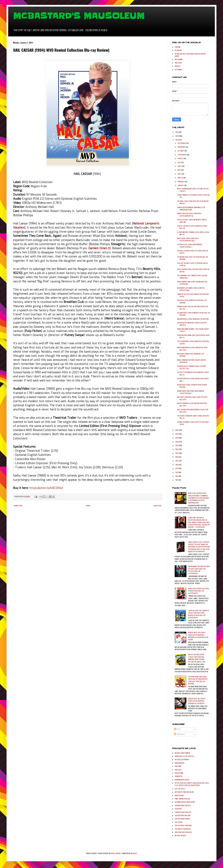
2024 (177, 140)
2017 (177, 453)
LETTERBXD (178, 70)
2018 (177, 449)
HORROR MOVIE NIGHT (182, 780)
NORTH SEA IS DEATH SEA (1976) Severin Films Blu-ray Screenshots (199, 591)
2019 (177, 445)
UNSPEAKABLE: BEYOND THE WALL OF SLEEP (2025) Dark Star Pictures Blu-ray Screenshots (199, 570)
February (181, 182)
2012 (177, 472)
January (181, 185)
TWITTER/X (178, 63)
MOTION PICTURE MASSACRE (184, 792)
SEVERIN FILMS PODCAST (183, 805)
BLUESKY (177, 66)
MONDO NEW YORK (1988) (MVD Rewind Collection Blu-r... (191, 392)
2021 (177, 438)
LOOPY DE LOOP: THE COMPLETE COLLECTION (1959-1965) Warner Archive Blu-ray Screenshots (199, 614)
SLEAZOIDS (178, 809)
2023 (177, 430)
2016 (177, 457)
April (179, 174)
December (182, 143)
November (182, 147)
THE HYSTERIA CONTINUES (183, 826)
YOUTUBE (178, 47)
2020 (177, 442)
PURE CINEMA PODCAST (182, 799)
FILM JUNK (178, 766)
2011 (177, 476)
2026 (177, 132)
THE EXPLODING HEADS (182, 819)
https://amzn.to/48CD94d (46, 488)
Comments (179, 734)
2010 (177, 480)
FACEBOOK (178, 50)
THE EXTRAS (179, 822)
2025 (177, 136)
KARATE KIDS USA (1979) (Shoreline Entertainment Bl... (189, 215)
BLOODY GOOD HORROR (182, 753)
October (181, 151)
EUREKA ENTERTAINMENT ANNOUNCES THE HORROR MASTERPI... (191, 209)
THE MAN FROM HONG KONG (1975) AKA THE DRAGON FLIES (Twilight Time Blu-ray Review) (198, 680)
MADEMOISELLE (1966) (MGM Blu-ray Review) (193, 319)
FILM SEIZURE (179, 773)
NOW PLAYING (179, 795)
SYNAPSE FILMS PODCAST (183, 812)
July (179, 162)
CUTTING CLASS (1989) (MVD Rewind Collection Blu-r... (190, 246)
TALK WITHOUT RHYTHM (182, 815)
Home (88, 506)
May (179, 170)
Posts (177, 729)
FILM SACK (178, 770)
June (180, 166)
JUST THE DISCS (180, 789)
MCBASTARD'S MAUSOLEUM (79, 16)
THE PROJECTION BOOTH (183, 829)
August (180, 159)
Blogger (134, 853)
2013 (177, 468)
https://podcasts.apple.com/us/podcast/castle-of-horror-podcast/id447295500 (192, 784)
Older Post (157, 506)
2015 (177, 461)
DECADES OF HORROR (182, 760)
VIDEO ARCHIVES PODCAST (183, 832)
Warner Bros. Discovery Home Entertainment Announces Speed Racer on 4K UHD (198, 636)
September (182, 155)
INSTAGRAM (179, 59)
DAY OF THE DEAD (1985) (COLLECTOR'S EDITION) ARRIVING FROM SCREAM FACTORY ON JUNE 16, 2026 (197, 658)
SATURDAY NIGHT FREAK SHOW (185, 802)
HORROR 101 (178, 776)
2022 (177, 434)
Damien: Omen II (99, 248)
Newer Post (18, 506)
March (180, 178)
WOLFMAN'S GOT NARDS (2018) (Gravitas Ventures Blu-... (191, 289)
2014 (177, 465)
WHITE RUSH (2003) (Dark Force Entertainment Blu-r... (188, 240)
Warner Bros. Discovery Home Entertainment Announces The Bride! (197, 701)
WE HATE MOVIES (180, 836)
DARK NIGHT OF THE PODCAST (184, 756)
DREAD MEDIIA (179, 763)
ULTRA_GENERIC (116, 853)
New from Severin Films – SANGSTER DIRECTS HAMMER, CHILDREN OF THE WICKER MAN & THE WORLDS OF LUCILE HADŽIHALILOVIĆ (198, 498)
